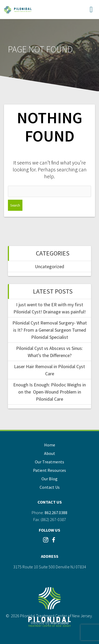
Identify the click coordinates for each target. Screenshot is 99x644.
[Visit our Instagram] (46, 541)
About (50, 453)
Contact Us (50, 487)
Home (50, 445)
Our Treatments (49, 462)
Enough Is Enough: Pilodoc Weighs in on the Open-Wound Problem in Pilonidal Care (49, 392)
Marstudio (60, 623)
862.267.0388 (56, 513)
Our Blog (49, 479)
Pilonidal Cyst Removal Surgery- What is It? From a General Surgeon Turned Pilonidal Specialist (50, 330)
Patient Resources (49, 470)
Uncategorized (49, 266)
